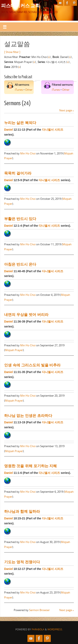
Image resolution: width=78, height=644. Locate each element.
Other (29, 90)
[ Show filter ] (12, 52)
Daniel (9, 130)
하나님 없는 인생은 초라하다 (28, 416)
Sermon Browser (39, 610)
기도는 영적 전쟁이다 (22, 562)
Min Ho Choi (28, 153)
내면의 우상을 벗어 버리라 (26, 315)
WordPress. (55, 629)
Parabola (38, 629)
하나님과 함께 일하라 (22, 512)
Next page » (67, 110)
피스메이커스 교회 (20, 5)
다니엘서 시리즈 (53, 130)
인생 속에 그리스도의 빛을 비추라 (32, 365)
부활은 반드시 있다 (20, 219)
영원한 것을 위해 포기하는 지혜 (31, 466)
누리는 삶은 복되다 (20, 123)
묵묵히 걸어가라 (18, 173)
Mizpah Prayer (14, 350)
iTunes (19, 90)
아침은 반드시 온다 (20, 264)
